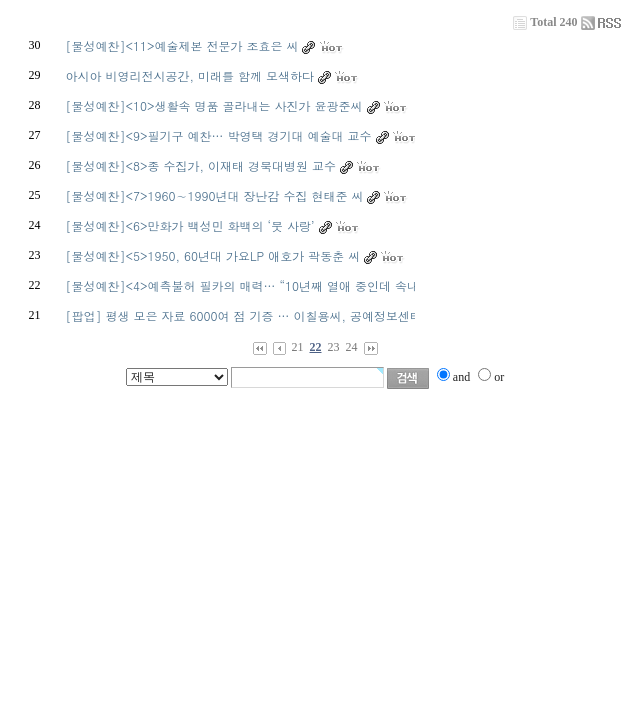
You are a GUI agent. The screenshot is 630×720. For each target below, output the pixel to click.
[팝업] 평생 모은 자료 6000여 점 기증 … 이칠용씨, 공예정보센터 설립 (257, 315)
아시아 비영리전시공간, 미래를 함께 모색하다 (189, 75)
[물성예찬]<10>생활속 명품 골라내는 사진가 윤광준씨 (213, 105)
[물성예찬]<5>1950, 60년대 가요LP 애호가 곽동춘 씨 (212, 255)
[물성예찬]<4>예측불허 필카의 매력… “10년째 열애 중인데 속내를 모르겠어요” (282, 285)
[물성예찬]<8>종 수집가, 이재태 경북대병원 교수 (200, 165)
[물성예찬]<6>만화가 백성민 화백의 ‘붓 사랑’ (189, 225)
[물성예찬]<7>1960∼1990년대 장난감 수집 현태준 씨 (214, 195)
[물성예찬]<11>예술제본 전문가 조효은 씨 (181, 45)
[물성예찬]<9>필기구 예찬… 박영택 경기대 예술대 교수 (218, 135)
